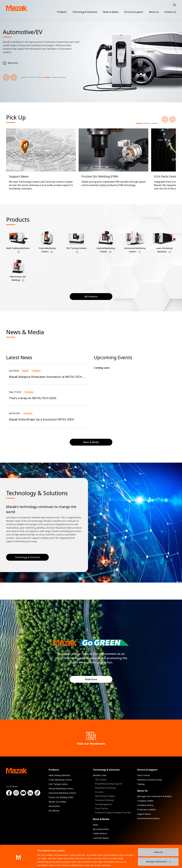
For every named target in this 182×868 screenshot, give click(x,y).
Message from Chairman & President (154, 796)
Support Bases (144, 814)
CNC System (101, 780)
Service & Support (134, 12)
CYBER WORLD (100, 834)
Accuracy (99, 792)
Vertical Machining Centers (61, 789)
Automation (54, 806)
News (95, 825)
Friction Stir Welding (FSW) (61, 797)
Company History (145, 805)
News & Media (111, 12)
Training (141, 784)
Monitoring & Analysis (105, 796)
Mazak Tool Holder (57, 802)
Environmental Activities (148, 818)
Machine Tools (100, 775)
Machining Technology (105, 788)
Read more (91, 679)
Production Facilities (147, 810)
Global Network (174, 5)
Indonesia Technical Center (150, 780)
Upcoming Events (101, 829)
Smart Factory (102, 808)
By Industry (54, 811)
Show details (44, 862)
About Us (154, 12)
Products (62, 12)
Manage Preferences (158, 851)
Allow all (158, 842)
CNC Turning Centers (58, 784)
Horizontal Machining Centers (62, 793)
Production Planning (104, 800)
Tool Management (104, 804)
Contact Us (170, 12)
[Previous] (6, 77)
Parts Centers (144, 775)
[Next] (14, 77)
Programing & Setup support (109, 784)
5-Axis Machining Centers (60, 780)
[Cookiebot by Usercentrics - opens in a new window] (18, 862)
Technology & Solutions (85, 12)
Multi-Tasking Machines (59, 775)
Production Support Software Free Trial (113, 813)
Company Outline (145, 801)
